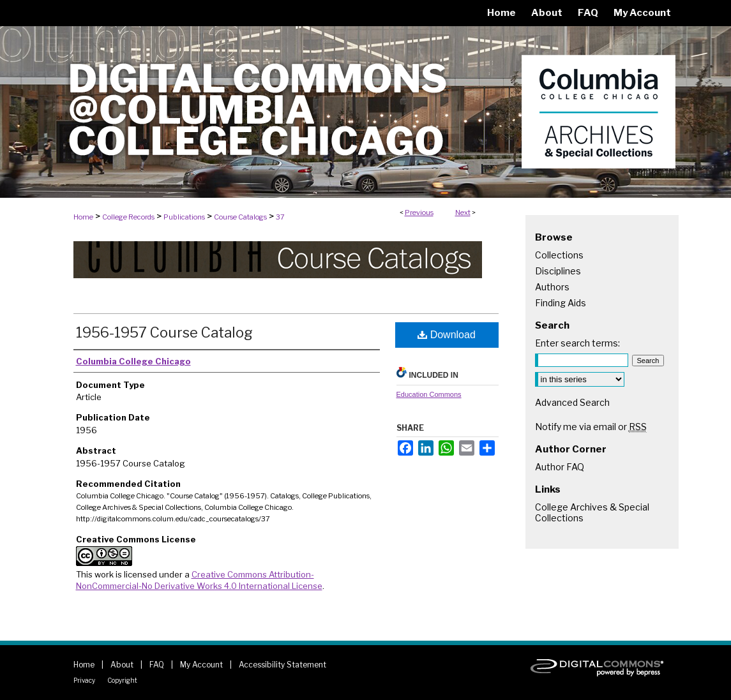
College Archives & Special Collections (592, 512)
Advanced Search (572, 402)
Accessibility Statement (283, 665)
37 (280, 217)
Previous (419, 212)
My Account (201, 665)
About (122, 665)
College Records (128, 217)
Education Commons (429, 394)
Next (463, 212)
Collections (559, 255)
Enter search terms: (577, 343)
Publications (184, 217)
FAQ (157, 665)
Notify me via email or (591, 427)
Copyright (122, 680)
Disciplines (558, 271)
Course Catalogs (240, 217)
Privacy (84, 680)
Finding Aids (561, 303)
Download (447, 335)
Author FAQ (560, 467)
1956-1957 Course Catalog (164, 332)
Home (83, 217)
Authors (552, 287)
